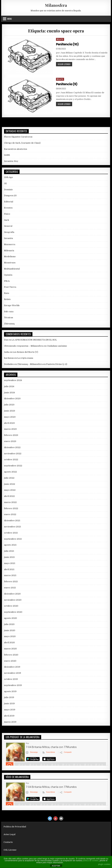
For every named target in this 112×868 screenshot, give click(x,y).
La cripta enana (25, 358)
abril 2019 (9, 716)
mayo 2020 (10, 636)
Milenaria (9, 251)
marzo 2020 (10, 649)
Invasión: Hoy (11, 161)
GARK (7, 155)
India (7, 352)
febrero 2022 (11, 508)
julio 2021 (9, 551)
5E (5, 183)
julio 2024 (9, 386)
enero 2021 (10, 588)
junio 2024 (9, 393)
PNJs (7, 281)
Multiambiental (12, 269)
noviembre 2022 (13, 454)
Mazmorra (10, 244)
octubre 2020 (11, 606)
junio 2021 (9, 557)
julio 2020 (9, 624)
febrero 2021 (11, 581)
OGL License (10, 850)
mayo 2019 (10, 710)
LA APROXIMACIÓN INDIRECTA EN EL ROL (34, 340)
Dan (6, 340)
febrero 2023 (11, 435)
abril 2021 (9, 569)
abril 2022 (9, 496)
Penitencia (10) (67, 44)
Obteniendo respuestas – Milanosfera (24, 346)
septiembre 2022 (13, 466)
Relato (60, 39)
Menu (10, 19)
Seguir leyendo (65, 64)
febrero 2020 (11, 655)
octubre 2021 (11, 533)
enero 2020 (10, 661)
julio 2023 (9, 405)
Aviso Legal (9, 834)
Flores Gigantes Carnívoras (18, 137)
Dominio (8, 190)
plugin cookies (104, 864)
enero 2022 (10, 514)
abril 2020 (9, 642)
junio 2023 (10, 411)
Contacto (8, 842)
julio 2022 (9, 478)
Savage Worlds (12, 305)
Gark (7, 220)
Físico (7, 214)
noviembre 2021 (13, 527)
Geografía (9, 232)
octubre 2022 (11, 459)
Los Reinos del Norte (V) (25, 352)
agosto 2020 (10, 618)
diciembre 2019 (12, 667)
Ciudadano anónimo (57, 346)
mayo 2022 (10, 490)
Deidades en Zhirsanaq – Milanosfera (23, 364)
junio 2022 (10, 484)
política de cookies (91, 861)
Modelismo (10, 256)
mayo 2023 (10, 417)
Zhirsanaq (9, 324)
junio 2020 (10, 630)
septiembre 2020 (13, 612)
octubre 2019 (11, 679)
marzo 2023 (10, 429)
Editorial (9, 202)
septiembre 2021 (13, 539)
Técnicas (9, 317)
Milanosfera (56, 5)
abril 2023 (9, 423)
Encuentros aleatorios (16, 149)
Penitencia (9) (67, 84)
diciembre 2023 (12, 398)
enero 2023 (10, 441)
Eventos (8, 208)
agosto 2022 (10, 472)
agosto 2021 (10, 545)
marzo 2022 (10, 502)
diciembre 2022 (12, 447)
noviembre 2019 (13, 673)
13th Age (8, 177)
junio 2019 (9, 703)
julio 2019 (9, 697)
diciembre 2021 (12, 520)
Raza (7, 293)
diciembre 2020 (12, 594)
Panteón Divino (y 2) (57, 364)
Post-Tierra (10, 287)
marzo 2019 (10, 722)
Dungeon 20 (10, 195)
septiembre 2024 (13, 380)
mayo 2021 (10, 563)
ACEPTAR (56, 866)
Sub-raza (9, 312)
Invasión (8, 238)
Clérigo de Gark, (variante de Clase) (22, 143)
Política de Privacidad (15, 827)
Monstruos (10, 263)
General (8, 226)
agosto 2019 (10, 691)
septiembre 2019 (13, 685)
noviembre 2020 (13, 600)
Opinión (8, 275)
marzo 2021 (10, 575)
